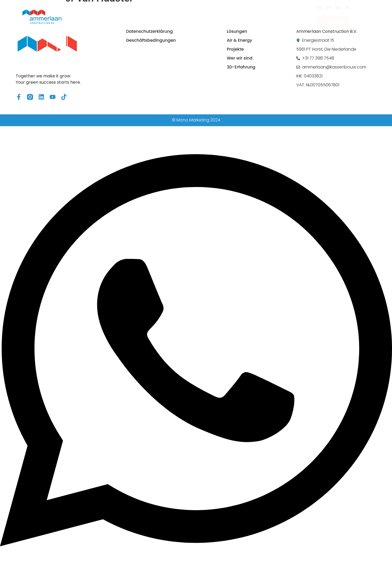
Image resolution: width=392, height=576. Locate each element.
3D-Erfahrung (267, 16)
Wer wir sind (227, 16)
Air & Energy (158, 16)
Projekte (192, 16)
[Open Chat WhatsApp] (196, 573)
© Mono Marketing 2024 (196, 120)
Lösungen (123, 16)
